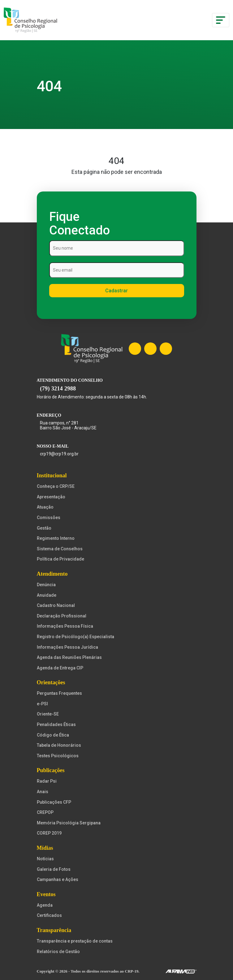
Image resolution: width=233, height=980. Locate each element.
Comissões (49, 518)
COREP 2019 (49, 833)
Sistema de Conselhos (60, 549)
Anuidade (47, 595)
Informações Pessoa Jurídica (67, 647)
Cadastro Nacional (56, 605)
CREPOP (45, 812)
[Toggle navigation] (221, 20)
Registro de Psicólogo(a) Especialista (76, 637)
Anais (43, 792)
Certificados (49, 915)
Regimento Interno (56, 538)
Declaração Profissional (62, 616)
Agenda (45, 905)
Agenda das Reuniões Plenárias (69, 657)
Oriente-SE (48, 714)
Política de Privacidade (60, 559)
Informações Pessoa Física (65, 626)
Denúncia (46, 585)
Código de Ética (53, 735)
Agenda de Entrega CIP (60, 668)
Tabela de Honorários (59, 745)
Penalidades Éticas (56, 724)
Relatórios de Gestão (58, 952)
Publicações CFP (54, 802)
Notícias (45, 859)
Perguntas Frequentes (59, 693)
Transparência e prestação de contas (75, 941)
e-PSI (42, 704)
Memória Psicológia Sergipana (69, 823)
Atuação (45, 507)
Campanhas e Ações (58, 879)
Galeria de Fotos (54, 869)
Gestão (44, 528)
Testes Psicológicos (58, 756)
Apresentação (51, 497)
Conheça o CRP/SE (56, 486)
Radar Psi (47, 781)
